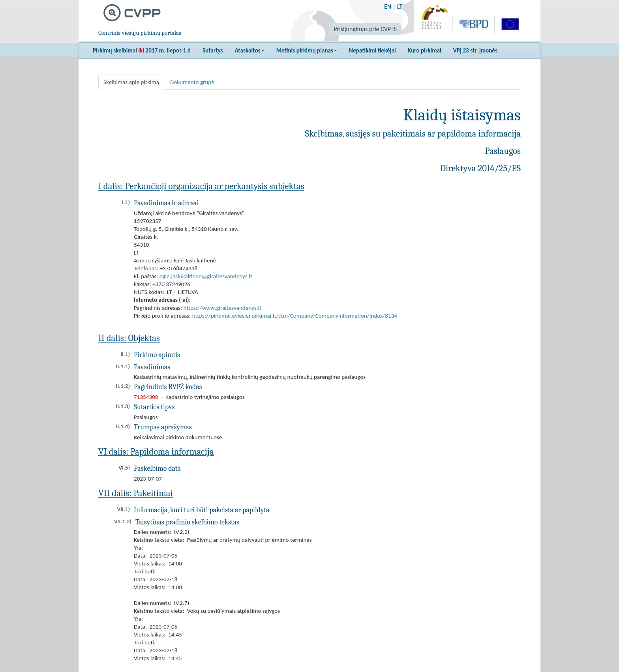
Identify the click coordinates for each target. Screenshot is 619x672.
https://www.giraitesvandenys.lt (223, 308)
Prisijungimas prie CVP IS (365, 29)
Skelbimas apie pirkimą (131, 82)
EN (388, 7)
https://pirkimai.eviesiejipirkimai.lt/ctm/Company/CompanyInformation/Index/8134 (295, 316)
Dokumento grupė (192, 82)
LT (400, 7)
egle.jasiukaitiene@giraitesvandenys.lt (206, 276)
